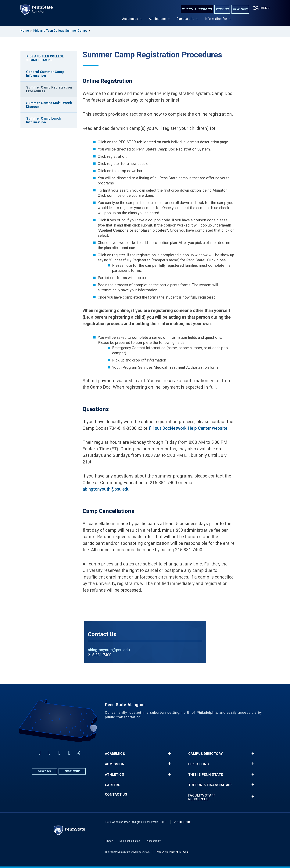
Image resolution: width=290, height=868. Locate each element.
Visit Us (222, 9)
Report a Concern (197, 9)
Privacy (109, 841)
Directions (199, 764)
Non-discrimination (130, 841)
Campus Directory (206, 754)
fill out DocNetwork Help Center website (188, 428)
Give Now (240, 9)
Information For (216, 19)
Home (25, 31)
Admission (115, 764)
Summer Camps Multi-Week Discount (49, 105)
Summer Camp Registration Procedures (49, 89)
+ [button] (169, 754)
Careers (113, 785)
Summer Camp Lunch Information (44, 120)
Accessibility (154, 841)
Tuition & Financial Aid (210, 785)
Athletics (115, 775)
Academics (130, 19)
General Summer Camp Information (45, 74)
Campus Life (186, 19)
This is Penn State (206, 775)
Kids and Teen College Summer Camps (60, 31)
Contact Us (116, 794)
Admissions (157, 19)
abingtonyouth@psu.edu (106, 489)
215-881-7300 (182, 822)
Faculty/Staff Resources (202, 797)
